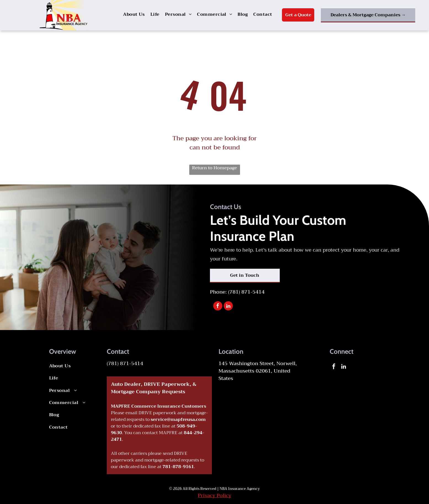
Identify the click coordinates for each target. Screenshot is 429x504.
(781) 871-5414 (246, 292)
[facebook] (218, 307)
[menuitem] (134, 14)
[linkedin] (228, 307)
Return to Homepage (214, 168)
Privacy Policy (214, 495)
